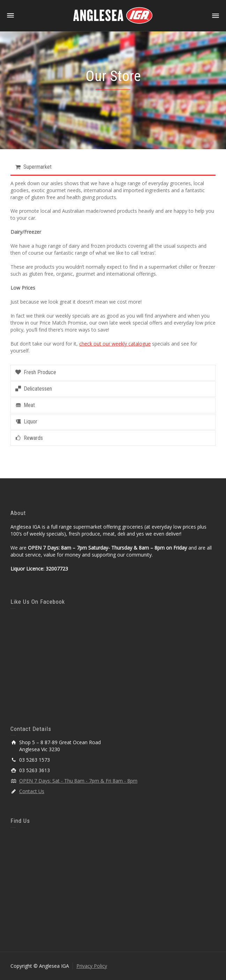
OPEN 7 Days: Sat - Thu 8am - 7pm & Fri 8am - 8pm (78, 781)
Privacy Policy (92, 966)
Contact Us (32, 791)
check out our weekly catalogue (115, 344)
